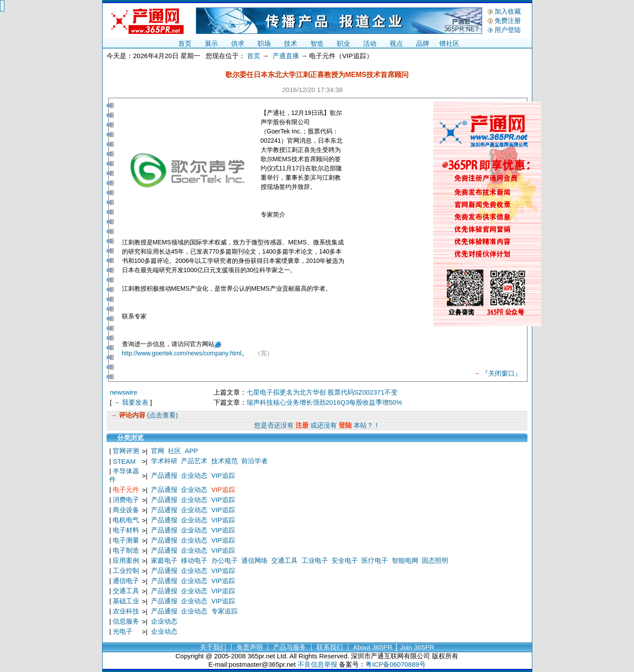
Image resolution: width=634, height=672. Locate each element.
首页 (185, 43)
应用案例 (126, 560)
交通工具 (284, 560)
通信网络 (254, 560)
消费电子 (126, 500)
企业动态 (194, 475)
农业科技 (126, 611)
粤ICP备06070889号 (396, 664)
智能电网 (405, 560)
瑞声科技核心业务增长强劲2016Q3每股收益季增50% (324, 402)
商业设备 (126, 510)
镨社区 (449, 43)
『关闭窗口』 (501, 373)
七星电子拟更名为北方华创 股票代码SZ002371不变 (322, 392)
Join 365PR (417, 647)
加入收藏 (508, 11)
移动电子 (194, 560)
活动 (370, 43)
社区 (174, 451)
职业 (343, 43)
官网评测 (126, 451)
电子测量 (126, 540)
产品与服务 (289, 647)
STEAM (124, 461)
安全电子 (345, 560)
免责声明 (250, 647)
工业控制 (126, 570)
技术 (291, 43)
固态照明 (435, 560)
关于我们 (213, 647)
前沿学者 (254, 461)
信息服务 (126, 621)
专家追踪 (225, 611)
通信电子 (126, 581)
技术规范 (225, 461)
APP (192, 451)
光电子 (123, 631)
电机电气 (126, 520)
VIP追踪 (223, 475)
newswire (123, 392)
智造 (317, 43)
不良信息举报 (317, 664)
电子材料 (126, 530)
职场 (264, 43)
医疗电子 (375, 560)
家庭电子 (164, 560)
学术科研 (164, 461)
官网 (158, 451)
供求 (238, 43)
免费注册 (508, 20)
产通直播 (286, 56)
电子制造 (126, 550)
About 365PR (373, 647)
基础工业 (126, 601)
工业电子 (315, 560)
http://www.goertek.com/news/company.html (182, 353)
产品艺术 (194, 461)
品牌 (423, 43)
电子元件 (126, 489)
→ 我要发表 (131, 402)
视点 (396, 43)
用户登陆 (508, 30)
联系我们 (330, 647)
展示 (211, 43)
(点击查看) (162, 415)
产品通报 (164, 475)
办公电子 (225, 560)
